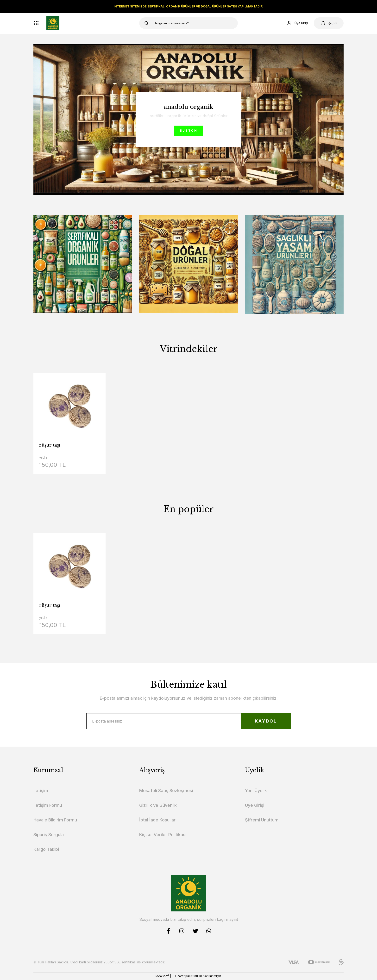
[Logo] (53, 23)
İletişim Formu (48, 806)
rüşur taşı (50, 445)
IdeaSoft (162, 976)
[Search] (188, 23)
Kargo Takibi (46, 850)
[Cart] (328, 23)
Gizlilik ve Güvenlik (158, 806)
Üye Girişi (255, 806)
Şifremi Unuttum (262, 821)
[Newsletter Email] (188, 722)
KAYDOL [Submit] (264, 721)
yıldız (43, 457)
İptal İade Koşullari (158, 821)
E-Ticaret (178, 977)
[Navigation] (36, 23)
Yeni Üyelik (256, 791)
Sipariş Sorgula (49, 835)
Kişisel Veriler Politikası (163, 835)
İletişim (41, 791)
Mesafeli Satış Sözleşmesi (166, 791)
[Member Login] (295, 23)
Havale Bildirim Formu (55, 821)
